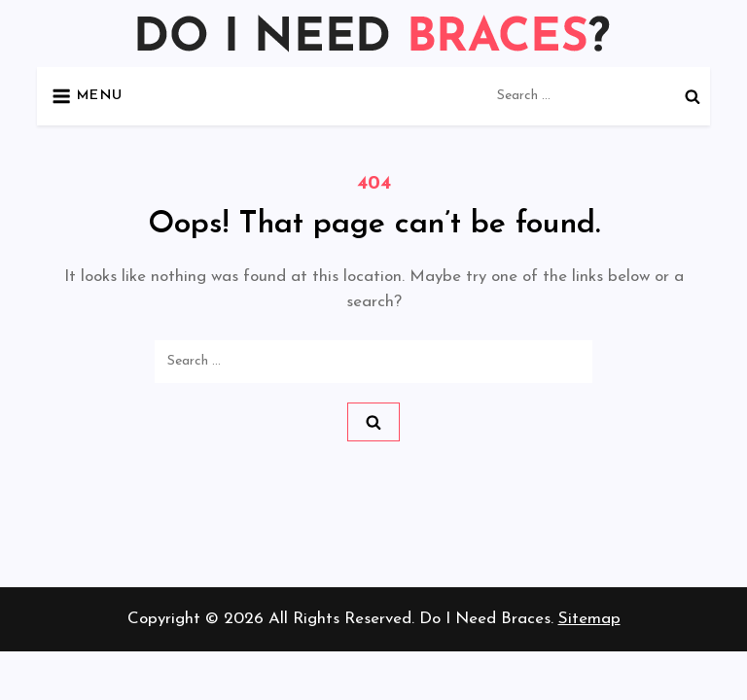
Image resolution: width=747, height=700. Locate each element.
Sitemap (589, 619)
